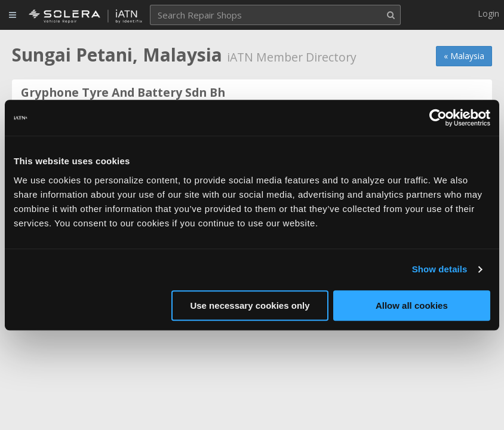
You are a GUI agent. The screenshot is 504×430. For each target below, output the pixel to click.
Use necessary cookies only (250, 305)
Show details (440, 269)
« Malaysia (464, 56)
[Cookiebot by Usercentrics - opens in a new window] (438, 118)
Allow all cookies (412, 305)
